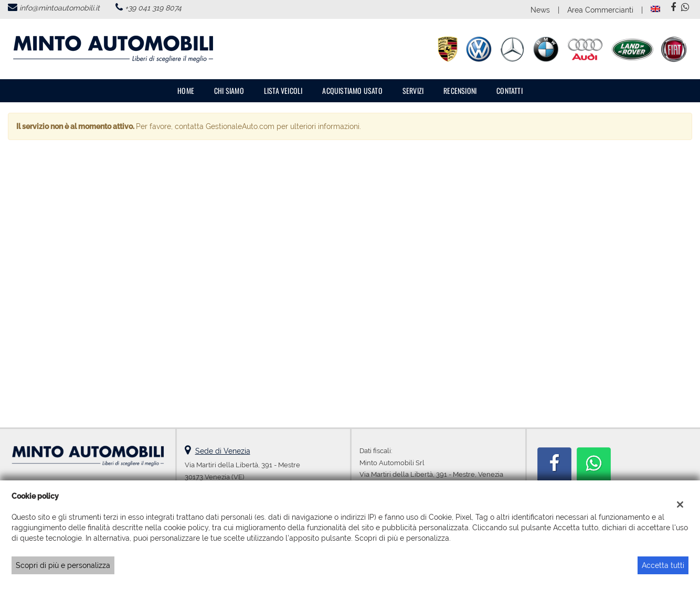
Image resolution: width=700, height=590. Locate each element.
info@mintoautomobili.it (60, 8)
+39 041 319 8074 (153, 8)
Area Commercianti (600, 10)
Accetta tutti (663, 565)
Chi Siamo (229, 90)
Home (186, 90)
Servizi (413, 90)
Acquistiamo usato (352, 90)
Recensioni (460, 90)
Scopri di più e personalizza (63, 565)
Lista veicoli (283, 90)
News (540, 10)
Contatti (510, 90)
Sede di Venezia (223, 451)
